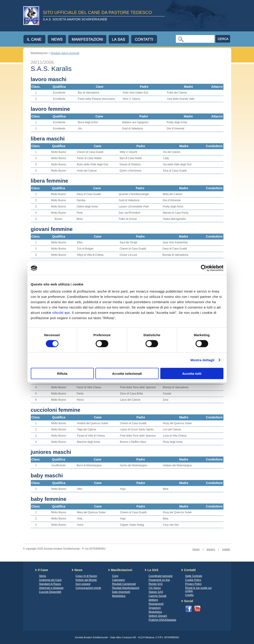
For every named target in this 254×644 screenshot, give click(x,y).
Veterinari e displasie (51, 588)
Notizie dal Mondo (86, 580)
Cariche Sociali (157, 596)
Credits (189, 595)
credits (226, 549)
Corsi (115, 576)
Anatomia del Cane (50, 580)
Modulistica (119, 596)
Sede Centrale (194, 576)
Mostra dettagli (202, 360)
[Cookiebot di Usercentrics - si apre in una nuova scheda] (204, 268)
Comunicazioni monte (88, 588)
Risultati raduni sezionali (65, 53)
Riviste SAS (156, 584)
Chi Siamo (155, 588)
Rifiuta (62, 373)
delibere (153, 600)
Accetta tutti (192, 373)
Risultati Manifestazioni (126, 588)
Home (196, 549)
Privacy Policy (193, 584)
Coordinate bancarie (161, 576)
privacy (211, 549)
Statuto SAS (156, 592)
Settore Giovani (158, 616)
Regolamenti (156, 604)
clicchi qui (61, 312)
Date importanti (121, 592)
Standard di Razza (50, 584)
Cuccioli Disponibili (50, 592)
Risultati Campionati (124, 584)
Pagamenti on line (159, 580)
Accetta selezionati (127, 373)
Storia (42, 576)
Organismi (155, 608)
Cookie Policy (193, 580)
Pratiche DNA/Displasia (162, 620)
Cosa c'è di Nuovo (86, 576)
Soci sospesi (83, 584)
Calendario (118, 580)
